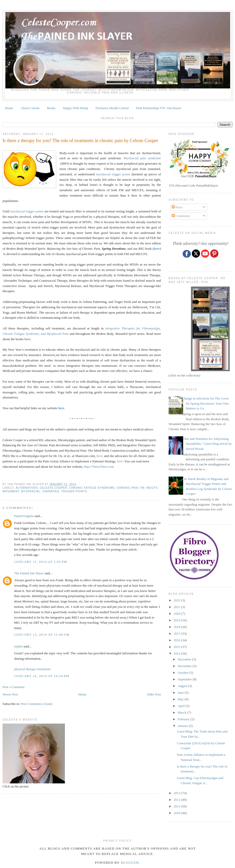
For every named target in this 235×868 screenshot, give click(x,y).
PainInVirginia (24, 516)
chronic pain (127, 488)
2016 (177, 640)
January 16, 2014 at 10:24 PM (42, 676)
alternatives (27, 488)
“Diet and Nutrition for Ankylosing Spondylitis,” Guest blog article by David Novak (207, 444)
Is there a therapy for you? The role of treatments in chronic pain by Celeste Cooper (80, 141)
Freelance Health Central (112, 108)
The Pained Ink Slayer (29, 573)
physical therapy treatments (32, 669)
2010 (177, 813)
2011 (177, 806)
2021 (177, 607)
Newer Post (10, 694)
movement (11, 491)
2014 (177, 653)
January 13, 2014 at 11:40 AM (42, 635)
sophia (18, 646)
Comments (181, 216)
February (184, 719)
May (181, 699)
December (185, 659)
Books (51, 108)
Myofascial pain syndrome (142, 158)
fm (142, 488)
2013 (177, 793)
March (183, 712)
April (182, 706)
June (181, 693)
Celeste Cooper (54, 488)
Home (9, 108)
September (185, 679)
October (184, 673)
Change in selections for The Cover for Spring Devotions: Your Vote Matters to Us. (205, 403)
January (183, 726)
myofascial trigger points (113, 174)
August (183, 686)
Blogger (130, 863)
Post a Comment (14, 687)
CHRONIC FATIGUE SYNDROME (92, 488)
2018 (177, 627)
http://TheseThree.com (99, 467)
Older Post (154, 694)
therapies (51, 491)
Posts (177, 207)
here (61, 408)
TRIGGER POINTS (74, 491)
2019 (177, 620)
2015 (177, 647)
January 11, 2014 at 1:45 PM (41, 562)
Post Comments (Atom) (37, 704)
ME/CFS (152, 488)
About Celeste (30, 108)
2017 (177, 633)
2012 (177, 800)
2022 (177, 600)
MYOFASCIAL (31, 491)
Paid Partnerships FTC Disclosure (159, 108)
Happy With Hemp (76, 108)
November (185, 666)
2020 (177, 614)
